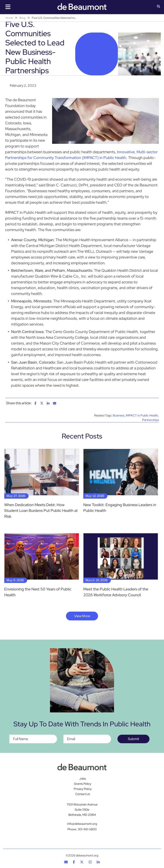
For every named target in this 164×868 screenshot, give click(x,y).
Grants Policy (83, 784)
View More (82, 616)
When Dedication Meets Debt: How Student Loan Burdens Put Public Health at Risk (41, 511)
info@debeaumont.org (82, 824)
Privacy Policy (83, 789)
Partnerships (151, 420)
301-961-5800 (87, 829)
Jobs (83, 779)
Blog (22, 18)
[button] (158, 7)
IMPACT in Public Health (142, 415)
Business (119, 415)
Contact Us (83, 794)
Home (9, 18)
